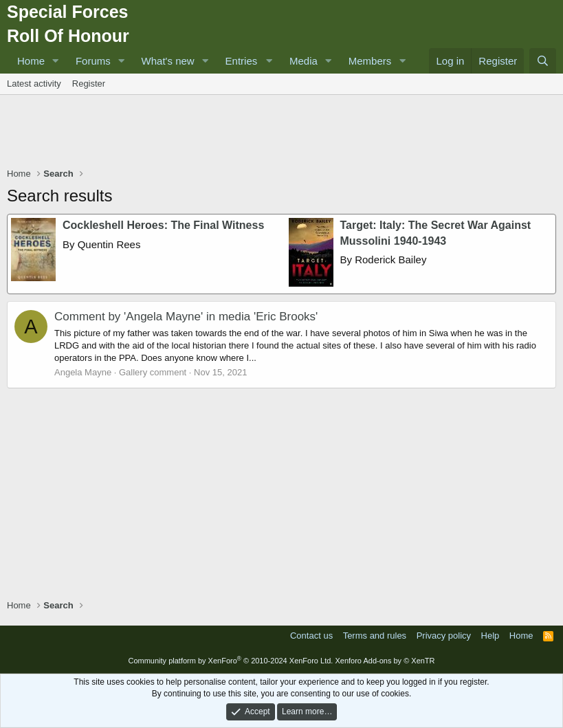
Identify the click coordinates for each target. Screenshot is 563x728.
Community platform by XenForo (230, 661)
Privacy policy (444, 636)
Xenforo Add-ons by (385, 661)
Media (303, 61)
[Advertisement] (282, 133)
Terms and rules (375, 636)
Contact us (311, 636)
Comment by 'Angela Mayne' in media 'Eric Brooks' (186, 317)
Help (490, 636)
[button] (56, 61)
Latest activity (34, 84)
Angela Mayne (83, 372)
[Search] (543, 61)
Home (31, 61)
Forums (93, 61)
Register (89, 84)
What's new (168, 61)
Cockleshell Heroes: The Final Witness (163, 225)
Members (370, 61)
